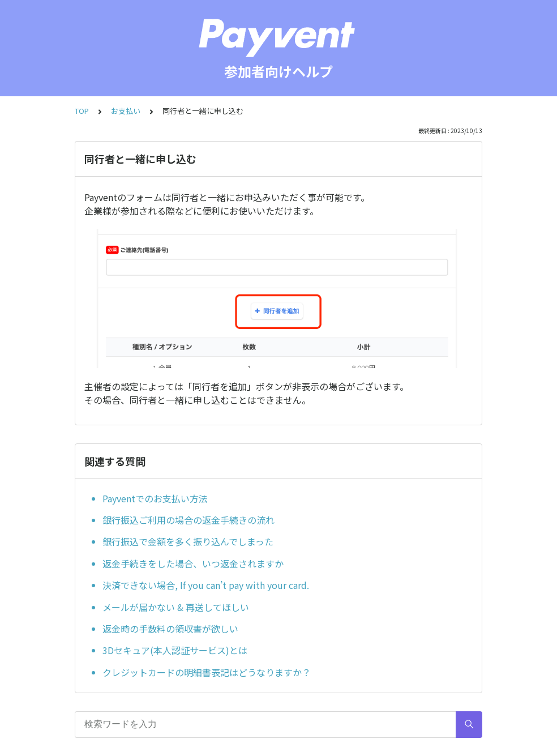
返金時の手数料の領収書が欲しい (170, 629)
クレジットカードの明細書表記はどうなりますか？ (207, 672)
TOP (82, 111)
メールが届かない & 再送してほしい (176, 607)
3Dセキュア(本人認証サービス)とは (175, 650)
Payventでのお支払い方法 (155, 498)
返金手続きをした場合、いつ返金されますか (193, 563)
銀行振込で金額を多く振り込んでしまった (188, 541)
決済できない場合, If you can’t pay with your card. (206, 585)
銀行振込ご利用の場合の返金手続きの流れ (188, 520)
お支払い (126, 111)
